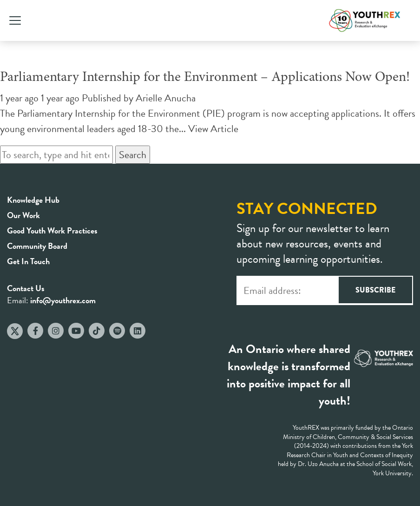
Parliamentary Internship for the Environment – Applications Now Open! (205, 78)
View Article (213, 129)
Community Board (37, 246)
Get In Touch (28, 261)
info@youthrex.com (63, 300)
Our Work (23, 215)
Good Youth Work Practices (52, 230)
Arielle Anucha (166, 98)
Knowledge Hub (33, 200)
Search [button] (133, 155)
